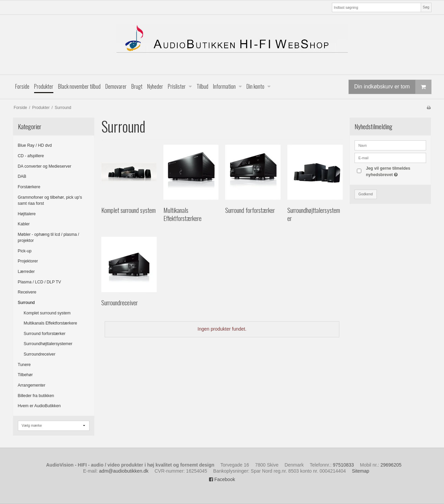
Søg (426, 7)
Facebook (222, 479)
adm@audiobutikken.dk (124, 471)
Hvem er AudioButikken (39, 406)
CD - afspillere (31, 156)
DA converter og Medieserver (45, 166)
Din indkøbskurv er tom (393, 87)
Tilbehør (25, 375)
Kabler (24, 224)
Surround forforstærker (45, 334)
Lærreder (26, 272)
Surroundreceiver (40, 354)
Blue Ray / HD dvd (35, 145)
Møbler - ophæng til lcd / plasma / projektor (49, 237)
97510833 (343, 465)
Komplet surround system (47, 313)
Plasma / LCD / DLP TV (40, 282)
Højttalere (27, 214)
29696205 (391, 465)
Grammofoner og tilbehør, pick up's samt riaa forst (50, 200)
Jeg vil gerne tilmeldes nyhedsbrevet (396, 171)
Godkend (365, 194)
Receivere (27, 292)
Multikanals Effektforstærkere (50, 323)
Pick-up (25, 251)
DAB (22, 176)
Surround (26, 303)
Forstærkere (29, 187)
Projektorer (28, 261)
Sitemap (360, 471)
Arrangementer (32, 385)
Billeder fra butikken (36, 396)
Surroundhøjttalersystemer (48, 344)
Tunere (24, 365)
